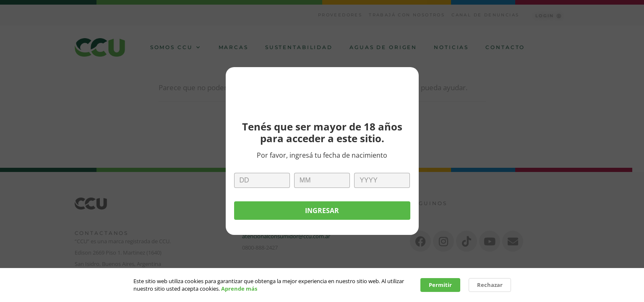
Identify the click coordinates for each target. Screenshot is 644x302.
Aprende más (239, 289)
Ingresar (322, 211)
